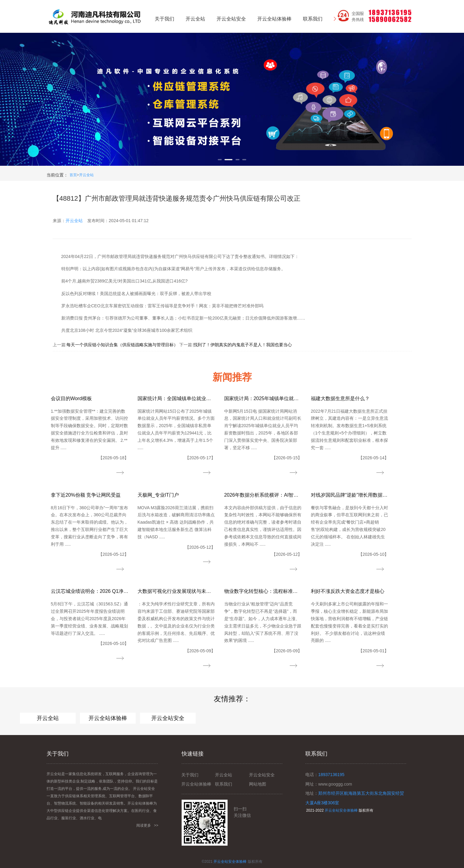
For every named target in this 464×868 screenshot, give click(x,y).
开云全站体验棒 (108, 718)
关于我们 (190, 775)
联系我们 (224, 784)
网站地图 (258, 784)
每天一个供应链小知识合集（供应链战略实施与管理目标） (122, 345)
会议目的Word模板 (71, 398)
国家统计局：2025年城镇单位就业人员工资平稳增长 (263, 398)
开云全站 (86, 175)
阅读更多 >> (147, 825)
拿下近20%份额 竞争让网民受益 (86, 495)
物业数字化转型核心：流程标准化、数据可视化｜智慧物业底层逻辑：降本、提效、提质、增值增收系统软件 (263, 591)
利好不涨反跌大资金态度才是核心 (348, 591)
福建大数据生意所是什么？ (340, 398)
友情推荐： (232, 699)
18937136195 (331, 775)
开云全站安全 (168, 718)
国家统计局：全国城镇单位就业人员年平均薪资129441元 (177, 398)
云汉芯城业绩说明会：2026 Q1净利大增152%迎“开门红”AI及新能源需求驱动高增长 (90, 591)
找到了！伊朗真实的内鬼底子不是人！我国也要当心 (243, 345)
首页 (73, 175)
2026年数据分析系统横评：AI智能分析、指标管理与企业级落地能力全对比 (263, 495)
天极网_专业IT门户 (158, 495)
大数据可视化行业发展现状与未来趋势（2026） (177, 591)
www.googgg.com (335, 784)
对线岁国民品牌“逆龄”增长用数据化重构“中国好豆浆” (350, 495)
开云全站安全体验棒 (341, 810)
